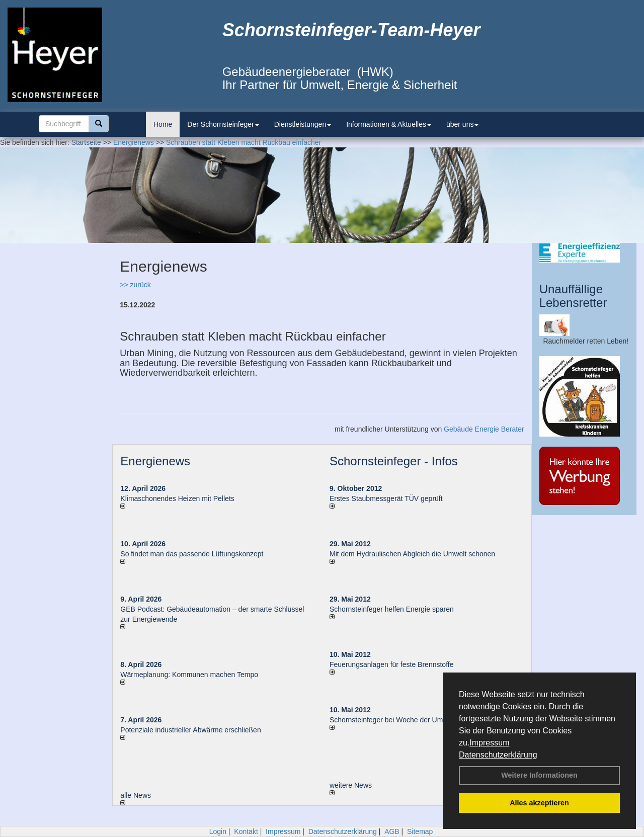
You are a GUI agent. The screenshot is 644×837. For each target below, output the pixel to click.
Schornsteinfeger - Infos (394, 461)
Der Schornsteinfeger (223, 124)
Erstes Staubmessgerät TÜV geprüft (386, 498)
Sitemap (420, 831)
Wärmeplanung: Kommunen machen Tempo (189, 675)
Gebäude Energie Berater (484, 429)
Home (163, 124)
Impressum (489, 743)
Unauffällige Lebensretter (573, 296)
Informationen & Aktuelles (389, 124)
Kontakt (246, 831)
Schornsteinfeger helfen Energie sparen (392, 609)
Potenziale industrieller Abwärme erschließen (190, 730)
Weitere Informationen (539, 775)
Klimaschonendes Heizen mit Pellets (177, 498)
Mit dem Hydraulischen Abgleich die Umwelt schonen (412, 554)
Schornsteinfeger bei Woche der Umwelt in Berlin (406, 720)
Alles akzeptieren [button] (539, 803)
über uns (462, 124)
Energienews (155, 461)
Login (218, 831)
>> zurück (135, 285)
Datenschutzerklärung (498, 755)
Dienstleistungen (303, 124)
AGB (392, 831)
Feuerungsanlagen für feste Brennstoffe (391, 664)
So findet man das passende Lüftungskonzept (192, 554)
